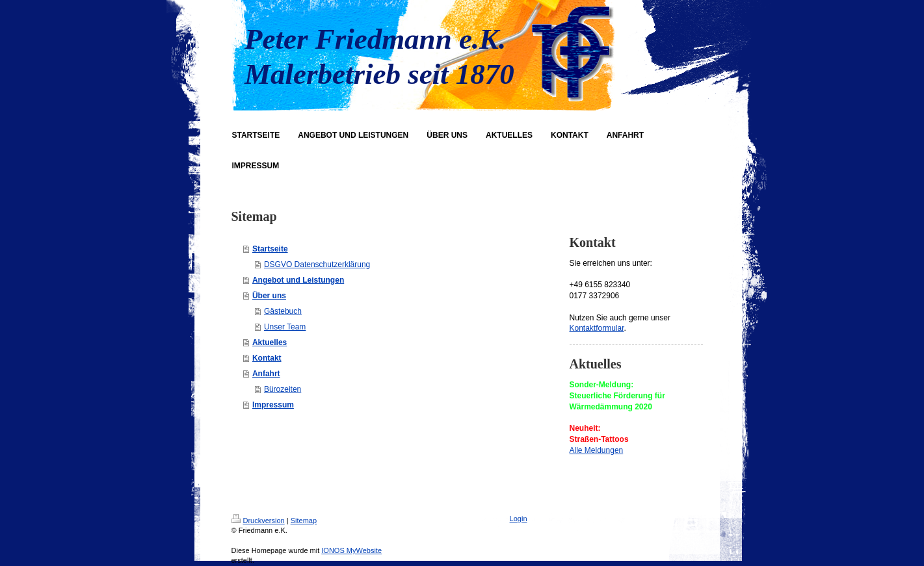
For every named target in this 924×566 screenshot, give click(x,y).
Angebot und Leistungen (298, 280)
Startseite (270, 249)
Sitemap (304, 521)
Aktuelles (270, 342)
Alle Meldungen (597, 450)
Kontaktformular (597, 328)
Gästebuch (283, 311)
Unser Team (285, 327)
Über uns (269, 296)
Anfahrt (266, 374)
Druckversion (258, 521)
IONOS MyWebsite (351, 550)
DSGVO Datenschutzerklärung (317, 264)
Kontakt (267, 358)
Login (519, 519)
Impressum (273, 405)
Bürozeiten (283, 389)
